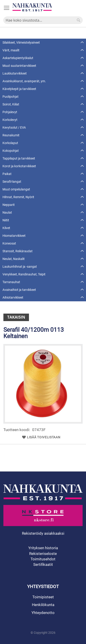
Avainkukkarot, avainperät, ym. (24, 81)
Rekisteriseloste (43, 554)
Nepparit (9, 205)
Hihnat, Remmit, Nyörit (18, 197)
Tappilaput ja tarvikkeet (19, 158)
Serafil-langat (12, 182)
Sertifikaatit (43, 564)
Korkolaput (10, 143)
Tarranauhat (11, 282)
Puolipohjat (11, 97)
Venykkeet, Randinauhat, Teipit (24, 274)
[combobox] (43, 20)
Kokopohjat (11, 151)
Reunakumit (11, 135)
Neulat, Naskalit (14, 259)
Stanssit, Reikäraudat (18, 251)
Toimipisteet (43, 597)
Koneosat (9, 243)
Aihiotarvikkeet (13, 297)
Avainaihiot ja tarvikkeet (19, 290)
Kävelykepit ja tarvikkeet (19, 89)
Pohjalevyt (10, 112)
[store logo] (32, 7)
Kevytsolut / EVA (14, 127)
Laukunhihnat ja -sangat (20, 267)
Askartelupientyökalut (18, 58)
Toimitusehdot (43, 559)
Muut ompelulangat (16, 189)
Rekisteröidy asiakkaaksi (43, 533)
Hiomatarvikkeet (14, 236)
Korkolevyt (10, 120)
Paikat (7, 174)
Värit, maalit (11, 50)
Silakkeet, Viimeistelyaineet (21, 42)
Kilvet (6, 228)
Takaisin (16, 317)
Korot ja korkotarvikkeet (19, 166)
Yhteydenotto (43, 613)
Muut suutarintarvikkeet (19, 66)
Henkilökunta (43, 605)
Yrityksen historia (43, 548)
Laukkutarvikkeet (15, 73)
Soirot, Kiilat (11, 104)
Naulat (7, 212)
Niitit (6, 220)
